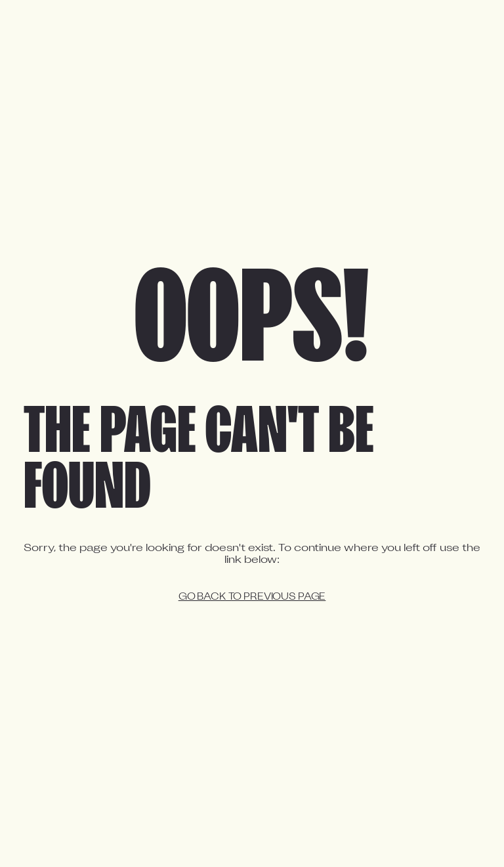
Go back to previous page (252, 597)
